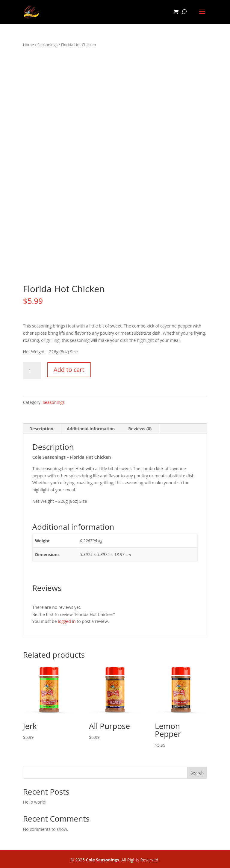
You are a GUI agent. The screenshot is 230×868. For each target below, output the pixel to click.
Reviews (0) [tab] (140, 429)
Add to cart (69, 370)
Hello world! (35, 802)
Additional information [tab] (91, 429)
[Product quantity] (32, 371)
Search (197, 773)
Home (28, 45)
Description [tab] (41, 429)
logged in (67, 621)
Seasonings (48, 45)
